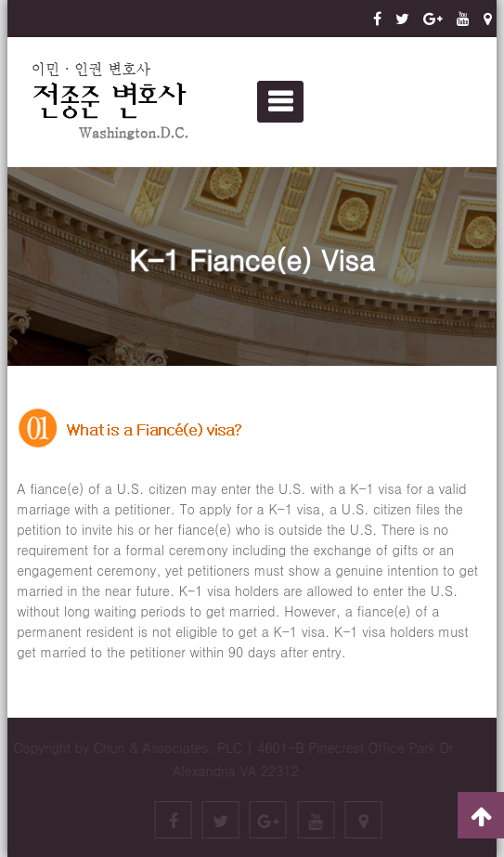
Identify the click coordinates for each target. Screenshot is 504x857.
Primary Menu (280, 102)
